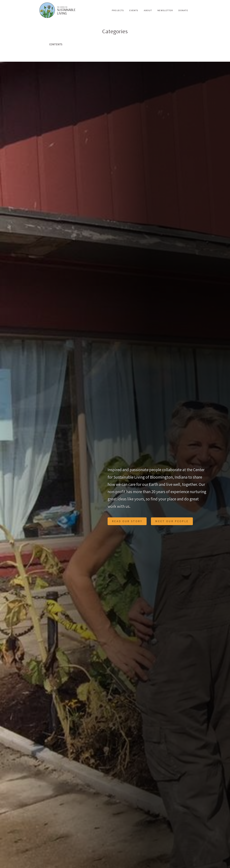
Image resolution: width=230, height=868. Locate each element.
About (148, 10)
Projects (118, 10)
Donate (183, 10)
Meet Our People (172, 521)
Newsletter (165, 10)
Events (134, 10)
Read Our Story (127, 521)
